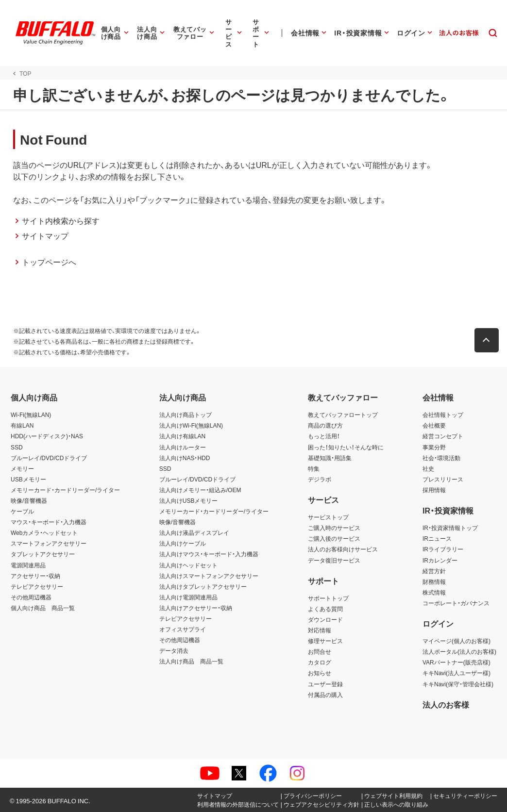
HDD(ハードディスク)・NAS (47, 436)
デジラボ (320, 479)
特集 (314, 468)
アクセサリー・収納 (35, 576)
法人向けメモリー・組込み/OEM (200, 490)
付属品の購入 (325, 695)
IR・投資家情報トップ (450, 528)
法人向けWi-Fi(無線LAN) (191, 425)
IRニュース (437, 538)
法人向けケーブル (183, 543)
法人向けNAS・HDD (185, 458)
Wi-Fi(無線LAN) (31, 414)
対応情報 (320, 630)
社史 (428, 468)
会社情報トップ (443, 414)
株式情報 (434, 592)
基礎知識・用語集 (330, 458)
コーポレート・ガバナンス (456, 603)
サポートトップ (328, 598)
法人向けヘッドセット (188, 565)
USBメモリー (28, 479)
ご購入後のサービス (334, 538)
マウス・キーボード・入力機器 (49, 522)
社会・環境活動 (441, 458)
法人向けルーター (183, 447)
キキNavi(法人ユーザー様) (456, 673)
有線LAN (22, 425)
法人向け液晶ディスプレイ (194, 532)
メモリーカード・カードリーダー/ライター (65, 490)
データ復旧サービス (334, 560)
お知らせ (320, 673)
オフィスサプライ (183, 629)
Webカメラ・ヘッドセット (44, 532)
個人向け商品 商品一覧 (43, 608)
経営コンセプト (443, 436)
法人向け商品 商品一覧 (191, 661)
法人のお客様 (446, 704)
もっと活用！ (324, 436)
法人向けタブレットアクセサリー (203, 586)
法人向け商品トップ (186, 414)
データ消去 (174, 650)
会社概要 (434, 425)
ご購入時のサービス (334, 528)
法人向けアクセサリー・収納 (196, 608)
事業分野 (434, 447)
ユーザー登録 (325, 684)
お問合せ (320, 651)
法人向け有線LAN (182, 436)
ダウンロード (325, 619)
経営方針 (434, 571)
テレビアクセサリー (37, 586)
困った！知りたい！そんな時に (346, 447)
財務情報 (434, 581)
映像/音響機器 (29, 500)
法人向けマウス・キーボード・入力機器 (209, 554)
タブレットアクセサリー (43, 554)
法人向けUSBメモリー (189, 500)
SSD (17, 447)
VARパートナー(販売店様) (456, 662)
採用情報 (434, 490)
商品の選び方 (325, 425)
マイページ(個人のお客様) (456, 641)
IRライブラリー (443, 549)
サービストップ (328, 517)
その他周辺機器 (31, 597)
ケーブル (22, 511)
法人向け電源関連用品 (188, 597)
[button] (489, 340)
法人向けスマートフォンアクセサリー (209, 576)
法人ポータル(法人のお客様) (459, 651)
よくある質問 (325, 609)
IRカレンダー (440, 560)
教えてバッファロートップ (343, 414)
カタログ (320, 662)
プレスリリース (443, 479)
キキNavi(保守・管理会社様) (458, 684)
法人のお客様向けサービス (343, 549)
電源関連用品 (28, 565)
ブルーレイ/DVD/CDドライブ (49, 458)
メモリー (22, 468)
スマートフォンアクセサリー (49, 543)
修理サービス (325, 641)
